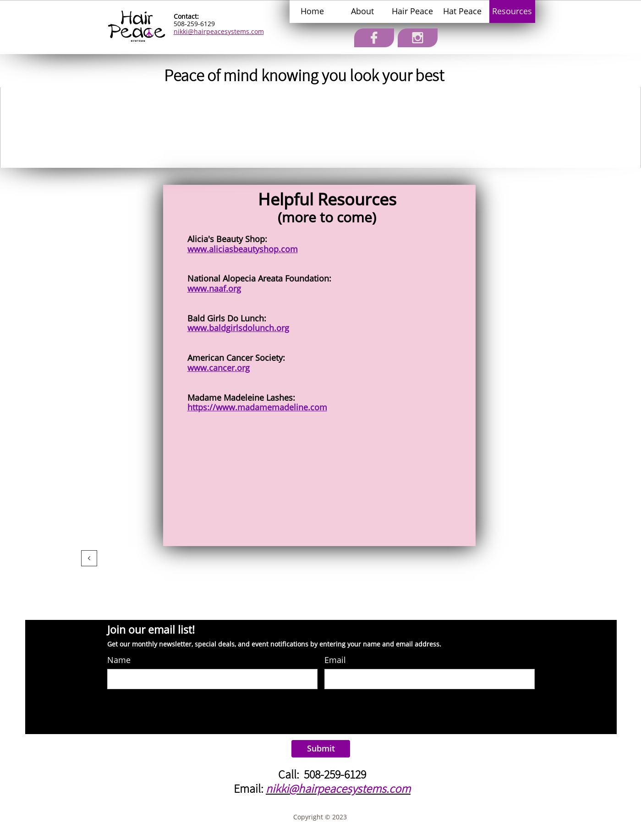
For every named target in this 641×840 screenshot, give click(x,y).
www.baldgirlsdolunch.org (238, 328)
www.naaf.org (214, 288)
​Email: (250, 788)
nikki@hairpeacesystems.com (219, 31)
